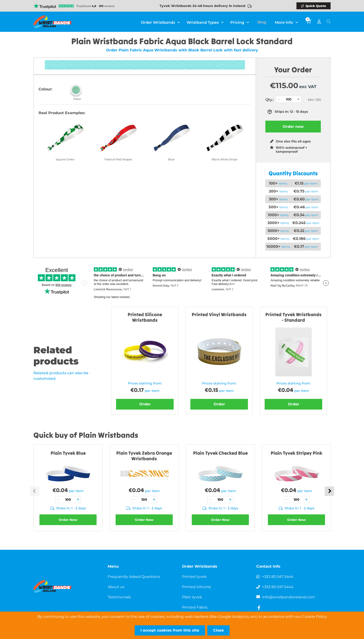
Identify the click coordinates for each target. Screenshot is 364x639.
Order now (293, 127)
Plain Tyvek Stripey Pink (296, 453)
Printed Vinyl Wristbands (219, 314)
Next (329, 491)
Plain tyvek (192, 597)
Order (145, 404)
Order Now (68, 520)
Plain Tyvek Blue (68, 453)
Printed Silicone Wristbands (145, 317)
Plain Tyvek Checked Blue (220, 453)
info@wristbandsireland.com (289, 597)
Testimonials (119, 597)
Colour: (45, 89)
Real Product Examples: (62, 113)
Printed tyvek (195, 577)
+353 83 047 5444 (278, 577)
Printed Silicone (197, 587)
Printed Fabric (195, 607)
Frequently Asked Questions (134, 577)
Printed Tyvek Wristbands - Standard (293, 317)
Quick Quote (316, 6)
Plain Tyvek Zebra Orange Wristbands (144, 456)
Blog (263, 22)
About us (116, 587)
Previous (35, 491)
